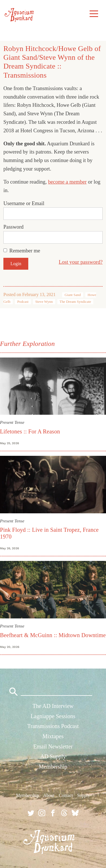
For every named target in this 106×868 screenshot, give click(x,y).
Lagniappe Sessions (53, 716)
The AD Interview (53, 706)
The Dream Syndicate (75, 302)
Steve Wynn (44, 302)
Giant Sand (73, 295)
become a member (67, 182)
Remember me (25, 251)
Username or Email (24, 203)
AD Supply (53, 756)
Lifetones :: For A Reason (30, 431)
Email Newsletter (53, 746)
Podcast (23, 302)
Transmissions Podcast (53, 726)
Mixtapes (53, 736)
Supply (84, 795)
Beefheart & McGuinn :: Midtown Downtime (53, 635)
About (49, 795)
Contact (66, 795)
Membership (53, 767)
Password (13, 227)
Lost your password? (81, 262)
